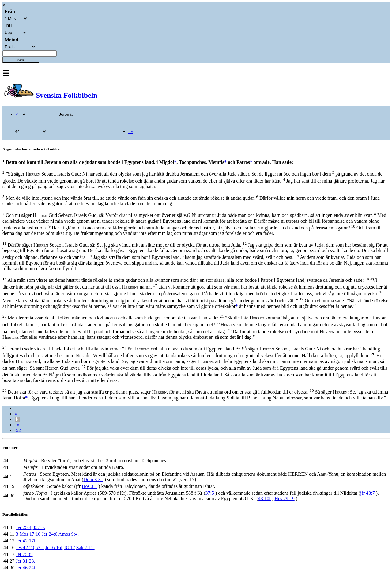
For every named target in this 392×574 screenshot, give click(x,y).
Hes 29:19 (284, 498)
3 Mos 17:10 (28, 534)
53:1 (40, 548)
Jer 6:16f (54, 548)
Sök (21, 60)
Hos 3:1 (89, 486)
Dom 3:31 (93, 480)
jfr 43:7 (367, 493)
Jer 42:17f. (26, 541)
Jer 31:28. (25, 561)
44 (17, 419)
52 (18, 430)
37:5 (209, 493)
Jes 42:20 (25, 548)
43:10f (265, 498)
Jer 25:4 (23, 527)
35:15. (39, 527)
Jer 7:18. (24, 554)
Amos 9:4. (69, 534)
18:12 (69, 548)
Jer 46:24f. (26, 568)
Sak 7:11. (85, 548)
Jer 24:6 (49, 534)
